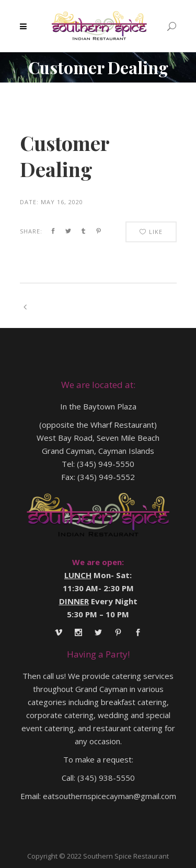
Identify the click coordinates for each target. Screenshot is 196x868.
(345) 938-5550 (106, 778)
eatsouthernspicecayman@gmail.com (109, 796)
